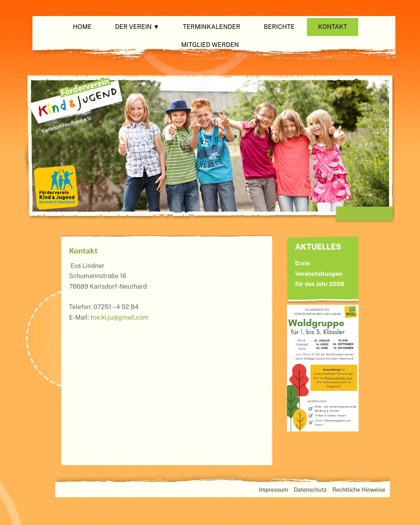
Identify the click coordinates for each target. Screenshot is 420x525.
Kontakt (333, 27)
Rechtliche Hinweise (359, 490)
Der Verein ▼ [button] (137, 27)
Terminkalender (212, 27)
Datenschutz (310, 490)
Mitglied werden (210, 45)
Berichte (279, 27)
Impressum (273, 490)
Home (82, 27)
